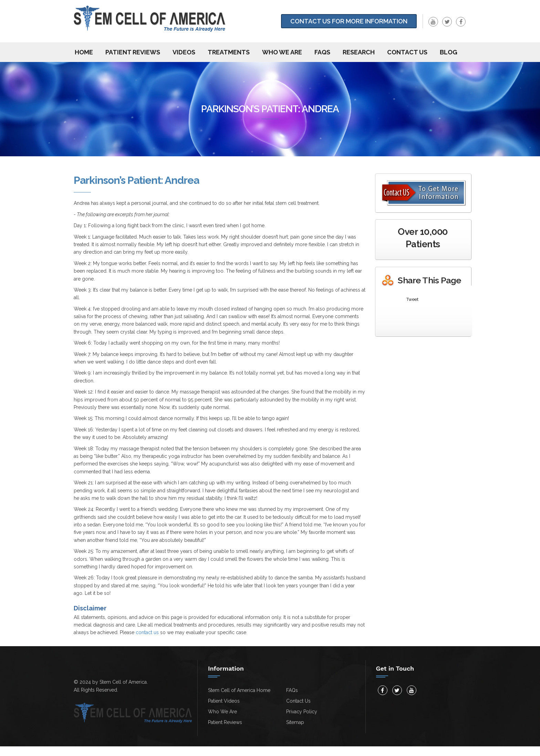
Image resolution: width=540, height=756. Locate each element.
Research (359, 52)
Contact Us (298, 701)
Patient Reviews (133, 52)
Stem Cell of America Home (239, 690)
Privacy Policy (302, 712)
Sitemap (295, 722)
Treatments (229, 52)
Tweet (412, 299)
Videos (184, 52)
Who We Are (282, 52)
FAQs (322, 52)
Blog (449, 52)
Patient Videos (224, 701)
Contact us (407, 52)
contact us (147, 632)
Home (84, 52)
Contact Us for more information (349, 21)
